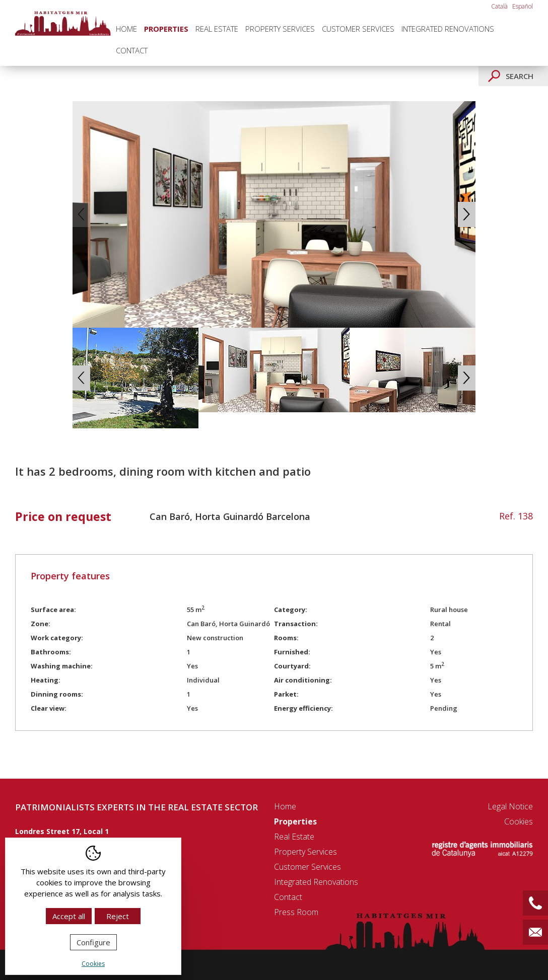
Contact (132, 50)
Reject (118, 916)
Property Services (280, 29)
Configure (93, 942)
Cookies (519, 821)
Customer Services (358, 29)
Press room (296, 912)
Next (467, 214)
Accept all (69, 916)
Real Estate (217, 29)
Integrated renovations (448, 29)
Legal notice (510, 806)
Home (126, 29)
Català (499, 6)
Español (523, 6)
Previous (81, 214)
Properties (166, 29)
